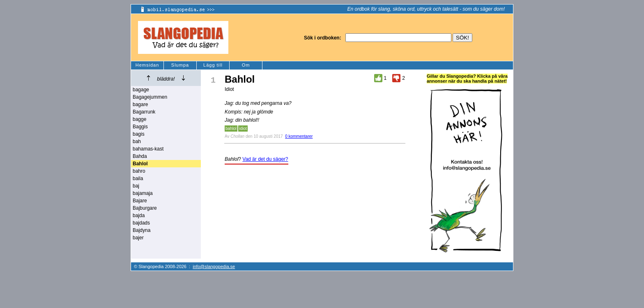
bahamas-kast (148, 149)
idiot (243, 129)
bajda (139, 215)
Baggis (140, 127)
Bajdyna (141, 230)
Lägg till (213, 65)
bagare (140, 104)
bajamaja (143, 193)
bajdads (141, 223)
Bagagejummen (150, 97)
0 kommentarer (299, 136)
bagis (139, 134)
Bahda (140, 156)
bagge (139, 119)
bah (137, 141)
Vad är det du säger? (265, 159)
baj (136, 186)
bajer (138, 238)
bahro (139, 171)
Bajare (140, 201)
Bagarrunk (144, 112)
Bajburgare (145, 208)
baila (138, 178)
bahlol (231, 129)
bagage (141, 90)
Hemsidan (147, 65)
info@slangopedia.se (214, 266)
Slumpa (180, 65)
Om (246, 65)
